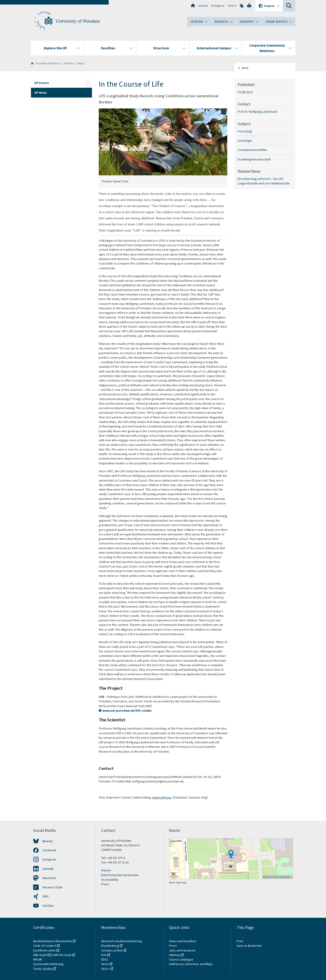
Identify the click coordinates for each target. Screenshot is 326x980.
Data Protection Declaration (120, 875)
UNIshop (175, 955)
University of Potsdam (78, 21)
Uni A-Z (232, 6)
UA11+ (105, 969)
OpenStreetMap (272, 877)
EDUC (105, 959)
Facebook (49, 850)
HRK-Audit (40, 955)
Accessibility (110, 880)
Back (245, 68)
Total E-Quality (43, 969)
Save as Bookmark (249, 946)
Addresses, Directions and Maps (191, 964)
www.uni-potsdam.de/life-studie (127, 711)
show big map (178, 882)
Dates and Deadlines (183, 941)
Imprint (106, 870)
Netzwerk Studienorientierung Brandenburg (122, 943)
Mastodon (49, 878)
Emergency (218, 6)
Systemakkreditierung (48, 964)
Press (105, 884)
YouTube (48, 906)
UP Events (42, 83)
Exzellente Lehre (44, 950)
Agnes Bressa (162, 797)
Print (240, 941)
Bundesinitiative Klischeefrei (53, 941)
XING (46, 896)
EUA (104, 955)
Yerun (105, 964)
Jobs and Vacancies (182, 950)
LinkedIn (48, 869)
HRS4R (38, 959)
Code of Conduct (45, 946)
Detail (81, 63)
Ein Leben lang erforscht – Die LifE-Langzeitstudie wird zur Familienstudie (264, 181)
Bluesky (48, 841)
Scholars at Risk (112, 950)
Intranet (203, 6)
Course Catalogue (181, 959)
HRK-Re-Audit (62, 955)
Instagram (49, 859)
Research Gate (53, 887)
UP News (69, 63)
